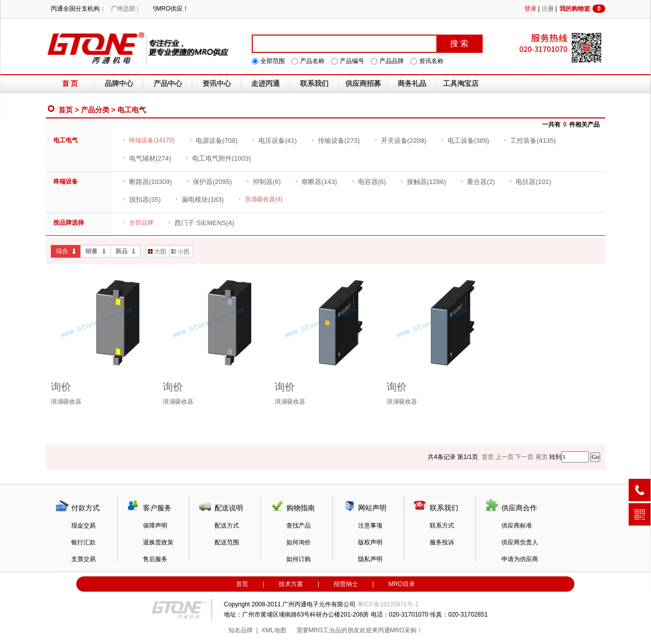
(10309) (147, 182)
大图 (157, 252)
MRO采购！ (406, 630)
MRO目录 (402, 584)
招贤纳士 (346, 584)
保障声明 (155, 526)
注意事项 (370, 526)
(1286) (423, 182)
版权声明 (370, 542)
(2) (478, 182)
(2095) (209, 182)
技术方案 (291, 584)
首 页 (70, 84)
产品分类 (95, 110)
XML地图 (274, 630)
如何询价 (299, 542)
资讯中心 (217, 84)
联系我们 (314, 84)
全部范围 (273, 61)
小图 (181, 252)
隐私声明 (370, 559)
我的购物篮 (582, 9)
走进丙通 (265, 84)
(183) (199, 200)
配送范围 (227, 542)
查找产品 (299, 526)
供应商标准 (517, 526)
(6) (263, 182)
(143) (316, 182)
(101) (530, 182)
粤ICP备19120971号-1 (388, 604)
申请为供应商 (520, 559)
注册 (548, 9)
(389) (465, 141)
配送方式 (227, 526)
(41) (274, 141)
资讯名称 (431, 61)
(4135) (530, 141)
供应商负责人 (520, 542)
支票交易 (83, 559)
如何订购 (299, 559)
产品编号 (352, 61)
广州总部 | (124, 9)
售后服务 (155, 559)
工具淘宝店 (461, 84)
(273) (335, 141)
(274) (147, 158)
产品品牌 (392, 61)
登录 (530, 9)
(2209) (401, 141)
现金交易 (83, 526)
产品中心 (168, 84)
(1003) (218, 158)
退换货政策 (158, 542)
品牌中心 (119, 84)
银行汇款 (83, 542)
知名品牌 (241, 630)
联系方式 (442, 526)
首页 (66, 110)
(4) (201, 223)
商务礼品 (412, 84)
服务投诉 (442, 542)
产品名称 (312, 61)
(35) (142, 200)
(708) (213, 141)
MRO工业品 (325, 630)
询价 (61, 387)
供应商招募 (363, 84)
